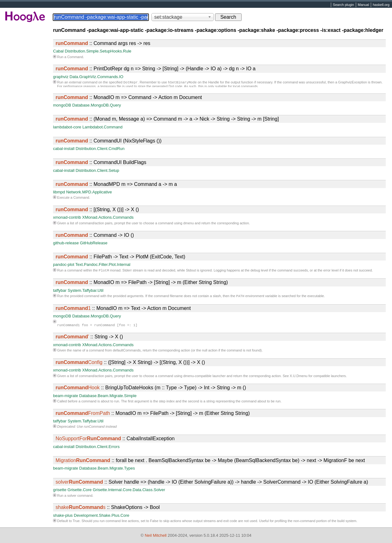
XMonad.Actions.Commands (108, 217)
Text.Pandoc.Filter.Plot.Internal (103, 264)
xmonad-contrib (67, 217)
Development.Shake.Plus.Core (102, 517)
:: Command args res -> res (103, 43)
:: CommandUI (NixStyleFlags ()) (109, 141)
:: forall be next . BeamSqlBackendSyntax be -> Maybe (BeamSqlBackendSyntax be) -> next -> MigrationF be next (210, 462)
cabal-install (64, 149)
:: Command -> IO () (95, 235)
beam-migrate (66, 397)
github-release (66, 243)
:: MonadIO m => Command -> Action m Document (129, 97)
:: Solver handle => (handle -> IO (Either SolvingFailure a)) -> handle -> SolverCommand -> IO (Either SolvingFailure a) (212, 483)
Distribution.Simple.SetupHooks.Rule (98, 51)
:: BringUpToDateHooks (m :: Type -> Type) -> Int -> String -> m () (151, 389)
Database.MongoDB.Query (96, 105)
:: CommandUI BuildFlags (101, 162)
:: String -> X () (89, 338)
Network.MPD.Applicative (89, 192)
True (76, 522)
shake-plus (63, 517)
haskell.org (381, 5)
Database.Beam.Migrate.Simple (108, 397)
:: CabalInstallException (115, 440)
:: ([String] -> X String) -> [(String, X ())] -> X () (130, 364)
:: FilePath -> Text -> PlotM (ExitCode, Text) (120, 257)
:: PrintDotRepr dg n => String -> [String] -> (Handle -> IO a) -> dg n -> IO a (156, 69)
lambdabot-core (67, 127)
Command (75, 57)
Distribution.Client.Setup (97, 170)
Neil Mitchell (156, 535)
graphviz (61, 77)
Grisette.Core (79, 491)
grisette (60, 491)
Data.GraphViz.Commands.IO (96, 77)
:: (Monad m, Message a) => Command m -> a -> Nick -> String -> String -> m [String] (167, 119)
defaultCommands (127, 351)
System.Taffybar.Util (86, 291)
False (154, 522)
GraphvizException (352, 83)
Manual (363, 5)
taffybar (60, 291)
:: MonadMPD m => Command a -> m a (116, 184)
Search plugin (344, 5)
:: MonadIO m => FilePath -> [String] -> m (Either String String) (142, 283)
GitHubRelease (94, 243)
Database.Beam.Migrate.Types (107, 469)
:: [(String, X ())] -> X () (97, 209)
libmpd (59, 192)
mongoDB (62, 105)
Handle (214, 83)
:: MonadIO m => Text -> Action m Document (123, 309)
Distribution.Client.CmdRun (100, 149)
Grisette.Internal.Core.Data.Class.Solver (129, 491)
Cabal (58, 51)
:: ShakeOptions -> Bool (108, 508)
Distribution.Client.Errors (98, 448)
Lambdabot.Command (103, 127)
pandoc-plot (64, 264)
